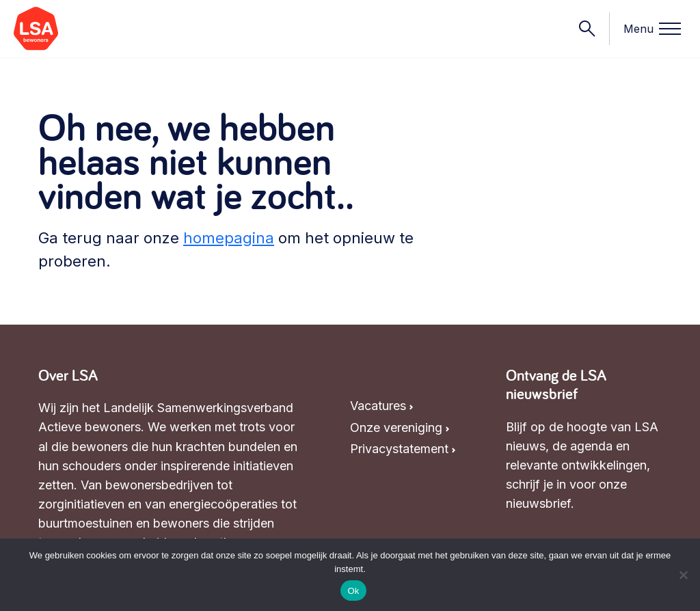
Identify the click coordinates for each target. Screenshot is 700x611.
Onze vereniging (396, 427)
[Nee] (683, 575)
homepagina (229, 238)
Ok (353, 591)
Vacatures (378, 406)
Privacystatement (399, 449)
